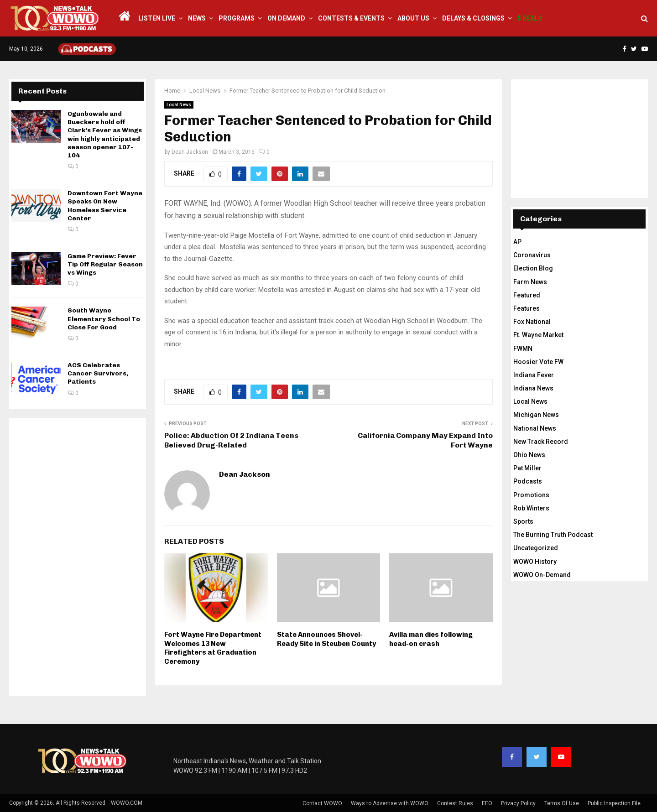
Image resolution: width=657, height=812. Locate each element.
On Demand (286, 18)
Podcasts (528, 481)
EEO (487, 803)
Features (527, 308)
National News (535, 428)
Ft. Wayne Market (538, 335)
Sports (523, 521)
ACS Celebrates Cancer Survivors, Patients (98, 373)
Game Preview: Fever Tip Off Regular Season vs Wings (105, 264)
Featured (527, 295)
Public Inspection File (614, 803)
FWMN (523, 349)
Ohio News (529, 455)
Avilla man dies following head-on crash (431, 639)
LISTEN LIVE (157, 18)
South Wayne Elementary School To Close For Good (104, 319)
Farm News (530, 282)
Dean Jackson (190, 152)
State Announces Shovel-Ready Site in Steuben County (326, 639)
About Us (413, 18)
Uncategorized (536, 548)
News (197, 18)
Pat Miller (527, 468)
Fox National (532, 322)
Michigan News (536, 415)
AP (517, 242)
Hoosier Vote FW (538, 362)
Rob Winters (531, 508)
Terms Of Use (562, 803)
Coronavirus (532, 255)
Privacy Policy (518, 803)
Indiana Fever (534, 375)
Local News (179, 105)
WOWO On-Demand (542, 575)
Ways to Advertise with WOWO (390, 803)
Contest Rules (455, 803)
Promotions (531, 495)
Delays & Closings (473, 18)
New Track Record (541, 442)
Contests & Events (351, 18)
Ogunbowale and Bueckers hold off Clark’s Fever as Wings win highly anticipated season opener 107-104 (105, 135)
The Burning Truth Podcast (553, 535)
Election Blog (533, 268)
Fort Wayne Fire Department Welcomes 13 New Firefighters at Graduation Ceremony (213, 648)
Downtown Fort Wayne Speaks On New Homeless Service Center (105, 206)
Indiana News (533, 388)
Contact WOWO (322, 803)
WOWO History (535, 562)
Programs (237, 18)
